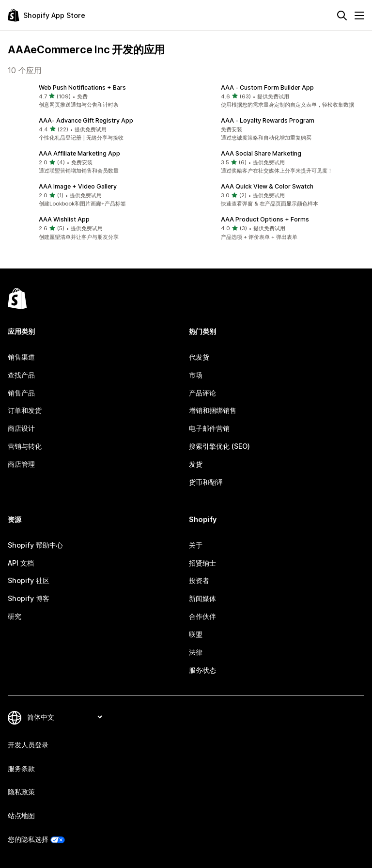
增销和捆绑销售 (213, 410)
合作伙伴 (202, 616)
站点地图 (21, 815)
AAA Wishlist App (64, 219)
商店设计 (21, 428)
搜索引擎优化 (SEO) (219, 446)
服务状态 (202, 670)
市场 (196, 375)
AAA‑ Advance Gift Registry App (86, 120)
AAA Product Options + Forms (265, 219)
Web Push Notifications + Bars (82, 87)
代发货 (199, 357)
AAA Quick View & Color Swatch (267, 186)
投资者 (199, 580)
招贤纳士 (202, 563)
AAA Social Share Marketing (261, 153)
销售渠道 (21, 357)
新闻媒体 (202, 598)
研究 (15, 616)
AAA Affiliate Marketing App (79, 153)
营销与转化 (25, 446)
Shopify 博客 (29, 598)
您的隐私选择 (28, 839)
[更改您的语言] (64, 717)
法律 (196, 652)
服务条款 (21, 768)
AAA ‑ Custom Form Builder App (267, 87)
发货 (196, 464)
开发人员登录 (28, 745)
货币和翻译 (206, 482)
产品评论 (202, 393)
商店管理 (21, 464)
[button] (95, 96)
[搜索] (342, 16)
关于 (196, 545)
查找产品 (21, 375)
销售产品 (21, 393)
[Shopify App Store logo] (46, 15)
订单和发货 (25, 410)
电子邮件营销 (209, 428)
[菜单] (359, 16)
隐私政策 (21, 792)
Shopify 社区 (29, 580)
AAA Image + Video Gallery (78, 186)
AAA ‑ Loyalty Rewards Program (268, 120)
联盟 (196, 634)
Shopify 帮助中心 (35, 545)
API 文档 (21, 563)
